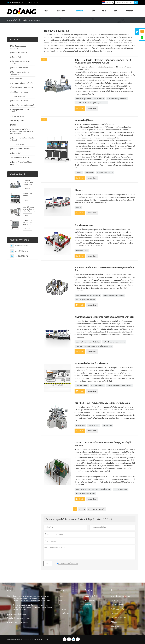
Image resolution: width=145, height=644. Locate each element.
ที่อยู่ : (10, 596)
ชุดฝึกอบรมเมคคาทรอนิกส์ (19, 68)
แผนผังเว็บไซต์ (64, 613)
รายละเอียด (92, 108)
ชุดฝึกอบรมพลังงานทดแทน (19, 101)
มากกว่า (27, 189)
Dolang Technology (28, 640)
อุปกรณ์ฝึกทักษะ (80, 425)
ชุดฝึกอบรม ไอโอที (16, 153)
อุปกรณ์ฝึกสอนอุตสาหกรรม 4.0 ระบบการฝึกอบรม (90, 99)
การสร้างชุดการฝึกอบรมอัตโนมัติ (21, 83)
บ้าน (46, 11)
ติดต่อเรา (129, 11)
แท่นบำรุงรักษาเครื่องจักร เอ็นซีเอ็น (114, 296)
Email (80, 108)
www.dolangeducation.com (120, 596)
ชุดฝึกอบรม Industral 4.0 (18, 53)
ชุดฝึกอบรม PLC (15, 57)
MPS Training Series (17, 116)
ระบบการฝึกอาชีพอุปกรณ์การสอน (117, 99)
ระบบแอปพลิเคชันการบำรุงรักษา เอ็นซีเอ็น (88, 296)
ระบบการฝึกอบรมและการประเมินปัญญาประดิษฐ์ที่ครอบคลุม (93, 489)
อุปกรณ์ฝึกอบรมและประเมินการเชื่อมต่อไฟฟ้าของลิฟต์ (29, 209)
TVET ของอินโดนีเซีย (118, 618)
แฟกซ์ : (11, 623)
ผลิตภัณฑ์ (80, 11)
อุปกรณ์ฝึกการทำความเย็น (19, 92)
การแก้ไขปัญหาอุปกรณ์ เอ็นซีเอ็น (85, 300)
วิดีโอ (104, 11)
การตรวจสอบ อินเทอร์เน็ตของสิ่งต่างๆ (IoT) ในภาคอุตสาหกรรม (94, 346)
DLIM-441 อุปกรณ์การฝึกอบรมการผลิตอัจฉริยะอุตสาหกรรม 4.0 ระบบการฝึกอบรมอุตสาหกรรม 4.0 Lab (29, 182)
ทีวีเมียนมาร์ (115, 622)
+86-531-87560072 (21, 256)
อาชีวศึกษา (79, 172)
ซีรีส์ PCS (13, 125)
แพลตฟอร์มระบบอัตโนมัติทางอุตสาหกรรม (120, 386)
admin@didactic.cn (17, 2)
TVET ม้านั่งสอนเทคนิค (121, 489)
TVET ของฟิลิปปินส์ (118, 605)
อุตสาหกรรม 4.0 (107, 425)
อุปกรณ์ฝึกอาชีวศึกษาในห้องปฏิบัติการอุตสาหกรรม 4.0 (91, 103)
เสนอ (48, 564)
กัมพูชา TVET (116, 626)
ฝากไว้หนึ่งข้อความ (91, 600)
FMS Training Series (17, 121)
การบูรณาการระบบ (94, 425)
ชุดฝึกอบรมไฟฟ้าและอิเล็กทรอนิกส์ (22, 105)
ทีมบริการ (62, 600)
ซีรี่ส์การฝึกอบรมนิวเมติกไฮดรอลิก (21, 88)
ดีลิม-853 (78, 207)
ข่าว (93, 11)
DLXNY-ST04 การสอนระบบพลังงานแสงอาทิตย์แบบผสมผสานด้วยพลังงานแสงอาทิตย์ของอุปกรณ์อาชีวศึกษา (29, 223)
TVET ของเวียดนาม (118, 613)
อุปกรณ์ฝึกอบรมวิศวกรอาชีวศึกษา (85, 494)
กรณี (116, 11)
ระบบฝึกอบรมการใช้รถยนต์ (19, 158)
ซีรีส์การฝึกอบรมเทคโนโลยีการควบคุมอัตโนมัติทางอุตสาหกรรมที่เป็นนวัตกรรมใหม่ (21, 131)
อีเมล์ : (10, 614)
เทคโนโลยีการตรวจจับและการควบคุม (114, 342)
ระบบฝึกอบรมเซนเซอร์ (18, 96)
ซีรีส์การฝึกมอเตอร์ (16, 79)
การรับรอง (62, 609)
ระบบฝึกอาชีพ (89, 172)
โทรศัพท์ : (12, 618)
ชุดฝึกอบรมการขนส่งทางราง (20, 149)
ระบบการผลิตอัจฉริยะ (82, 386)
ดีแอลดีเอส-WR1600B (82, 251)
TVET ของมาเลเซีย (117, 609)
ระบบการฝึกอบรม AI (17, 144)
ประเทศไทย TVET (117, 600)
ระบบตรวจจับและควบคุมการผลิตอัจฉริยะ (88, 342)
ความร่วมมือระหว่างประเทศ (105, 172)
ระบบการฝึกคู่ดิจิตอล (28, 195)
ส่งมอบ (61, 596)
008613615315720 (33, 2)
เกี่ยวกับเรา (61, 11)
